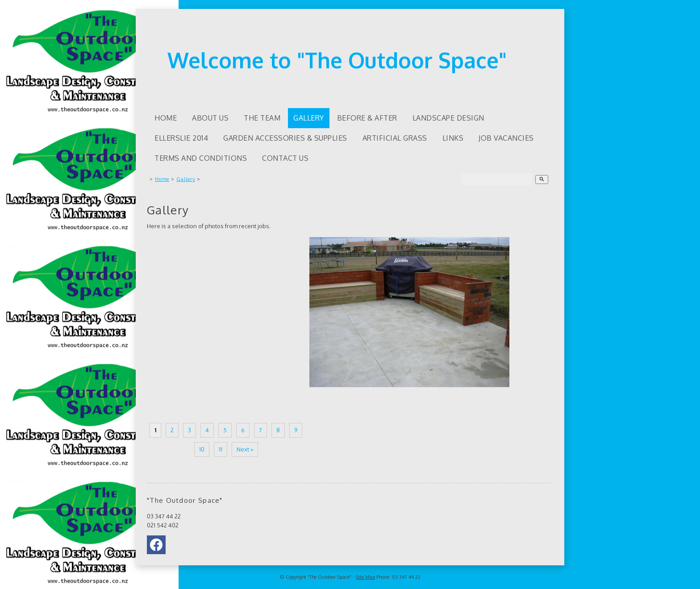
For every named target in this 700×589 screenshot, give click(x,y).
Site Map (365, 577)
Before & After (367, 118)
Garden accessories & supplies (285, 138)
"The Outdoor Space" (329, 577)
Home (166, 118)
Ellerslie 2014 (181, 138)
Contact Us (285, 158)
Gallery (309, 118)
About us (210, 118)
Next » (245, 449)
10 (202, 449)
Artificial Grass (395, 138)
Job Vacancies (506, 138)
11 (221, 449)
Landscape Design (448, 118)
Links (453, 138)
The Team (262, 118)
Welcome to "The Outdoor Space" (337, 60)
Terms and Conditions (201, 158)
